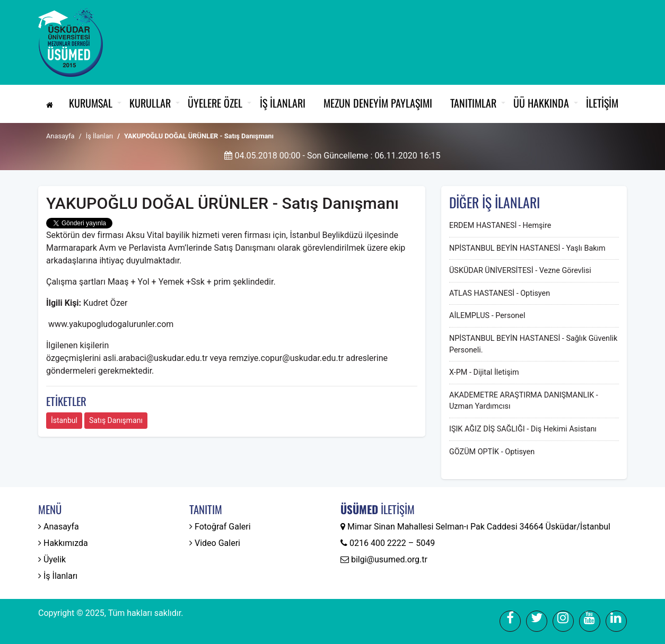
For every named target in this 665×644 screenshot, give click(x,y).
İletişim (602, 103)
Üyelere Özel (215, 103)
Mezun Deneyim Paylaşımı (378, 103)
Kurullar (150, 103)
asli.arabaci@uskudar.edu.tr (155, 358)
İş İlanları (283, 103)
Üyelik (52, 559)
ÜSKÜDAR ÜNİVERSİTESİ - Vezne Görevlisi (520, 271)
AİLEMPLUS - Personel (487, 316)
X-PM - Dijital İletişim (484, 372)
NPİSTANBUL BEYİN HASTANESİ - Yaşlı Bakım (527, 248)
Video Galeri (215, 543)
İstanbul (64, 420)
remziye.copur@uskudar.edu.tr (287, 358)
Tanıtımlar (473, 103)
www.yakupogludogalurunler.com (111, 324)
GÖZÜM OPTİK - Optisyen (492, 452)
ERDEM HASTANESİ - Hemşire (500, 226)
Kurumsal (91, 103)
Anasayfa (60, 136)
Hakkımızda (63, 543)
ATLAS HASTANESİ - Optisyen (500, 293)
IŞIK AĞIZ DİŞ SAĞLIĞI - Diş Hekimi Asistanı (523, 429)
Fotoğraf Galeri (220, 527)
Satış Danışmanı (116, 420)
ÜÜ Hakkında (541, 103)
